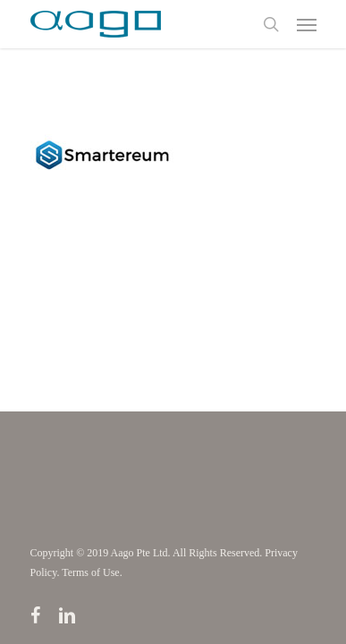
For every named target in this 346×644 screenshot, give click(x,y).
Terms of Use (90, 572)
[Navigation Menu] (307, 24)
